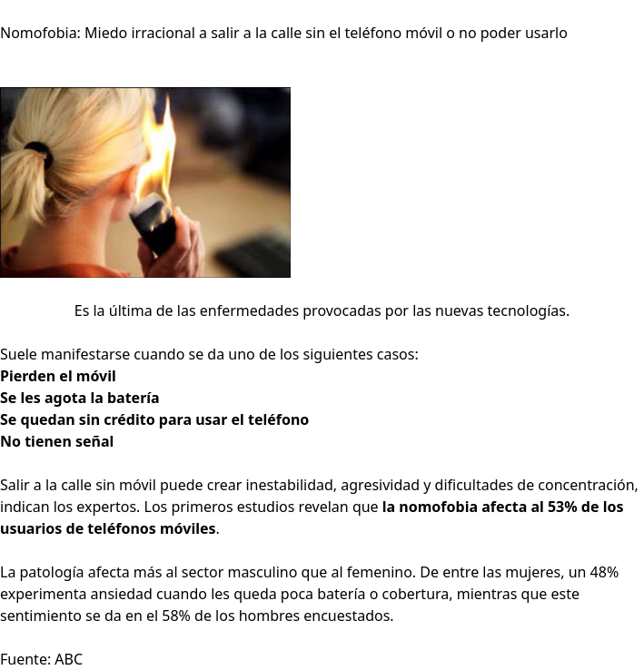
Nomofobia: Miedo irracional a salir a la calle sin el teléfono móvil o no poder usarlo (284, 33)
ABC (69, 659)
